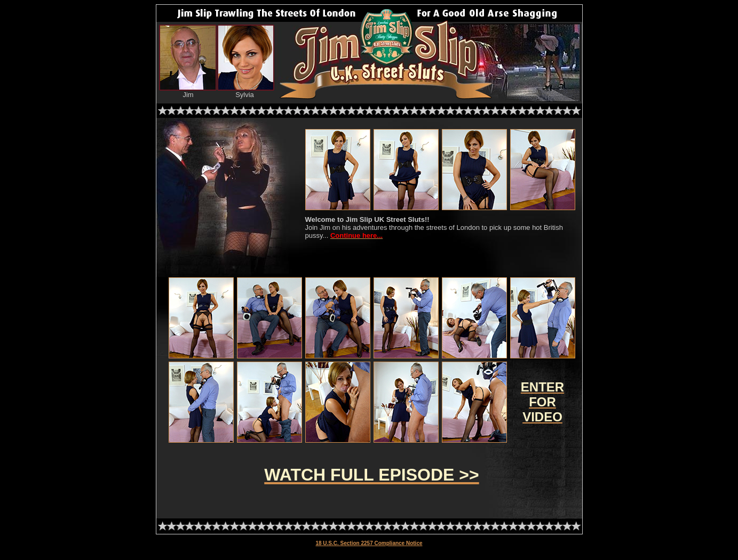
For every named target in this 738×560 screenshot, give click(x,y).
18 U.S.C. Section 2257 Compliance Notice (369, 543)
